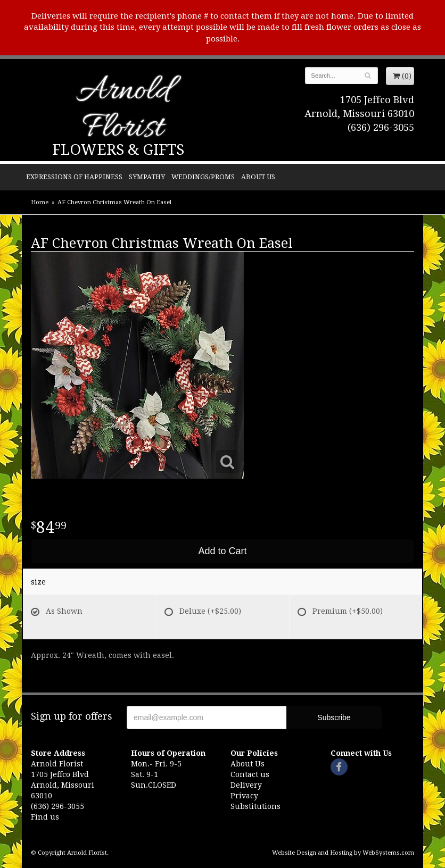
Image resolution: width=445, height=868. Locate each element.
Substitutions (256, 806)
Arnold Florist (123, 110)
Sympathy (147, 177)
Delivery (246, 785)
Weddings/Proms (203, 177)
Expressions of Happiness (74, 177)
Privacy (244, 796)
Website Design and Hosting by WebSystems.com (343, 853)
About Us (258, 177)
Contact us (250, 774)
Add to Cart (222, 551)
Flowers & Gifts (118, 150)
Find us (45, 817)
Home (40, 202)
